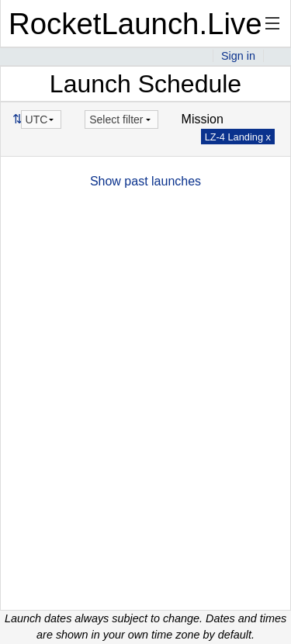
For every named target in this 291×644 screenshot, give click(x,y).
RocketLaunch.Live (135, 24)
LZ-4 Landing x (238, 137)
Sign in (238, 56)
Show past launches (145, 181)
